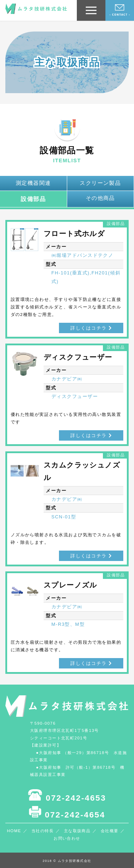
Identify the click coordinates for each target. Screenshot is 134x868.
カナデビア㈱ (67, 379)
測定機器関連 (33, 183)
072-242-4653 (67, 796)
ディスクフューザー (75, 396)
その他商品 (100, 198)
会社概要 (110, 831)
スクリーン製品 (100, 183)
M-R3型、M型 (68, 624)
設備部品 (33, 199)
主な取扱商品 (77, 831)
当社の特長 (43, 831)
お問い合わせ (67, 838)
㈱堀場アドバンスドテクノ (83, 255)
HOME (14, 831)
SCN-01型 (64, 517)
